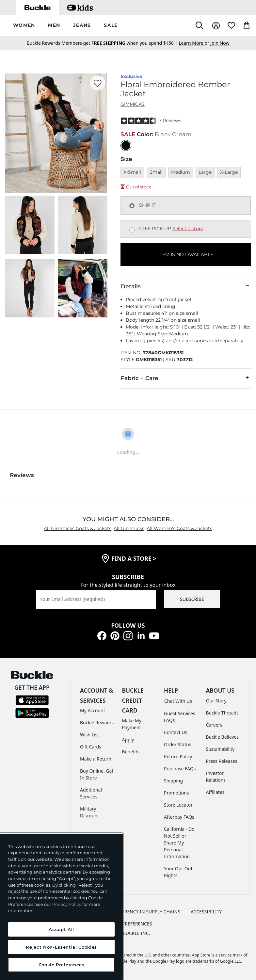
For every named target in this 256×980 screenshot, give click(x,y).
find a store (134, 558)
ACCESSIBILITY (206, 912)
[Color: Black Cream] (126, 145)
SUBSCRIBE (192, 599)
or (194, 43)
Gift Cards (91, 747)
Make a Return (96, 759)
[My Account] (216, 26)
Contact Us (176, 732)
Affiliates (215, 792)
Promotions (176, 793)
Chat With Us (178, 701)
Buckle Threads (222, 713)
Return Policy (178, 756)
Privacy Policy (67, 904)
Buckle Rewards (97, 723)
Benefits (131, 752)
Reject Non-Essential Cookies (61, 947)
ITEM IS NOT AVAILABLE (186, 254)
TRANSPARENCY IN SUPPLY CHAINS (142, 912)
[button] (24, 26)
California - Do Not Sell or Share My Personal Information (179, 843)
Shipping (173, 781)
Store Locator (178, 805)
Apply (128, 739)
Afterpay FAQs (179, 817)
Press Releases (222, 761)
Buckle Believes (223, 737)
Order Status (177, 744)
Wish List (89, 735)
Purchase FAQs (180, 769)
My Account (93, 710)
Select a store (188, 229)
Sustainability (220, 749)
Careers (214, 725)
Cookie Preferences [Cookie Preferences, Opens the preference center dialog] (62, 965)
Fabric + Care (186, 378)
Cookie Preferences (128, 924)
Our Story (216, 701)
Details (186, 286)
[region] (61, 907)
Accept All (61, 929)
